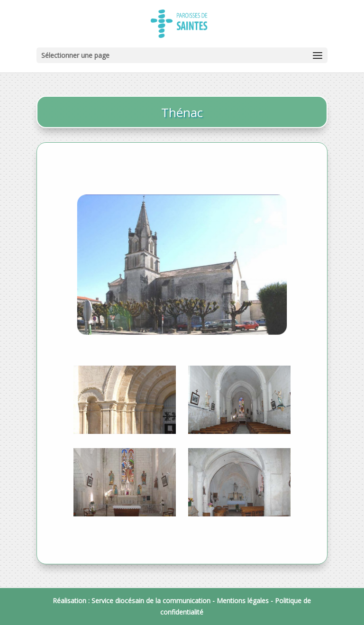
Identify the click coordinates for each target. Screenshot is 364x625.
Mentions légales (243, 601)
